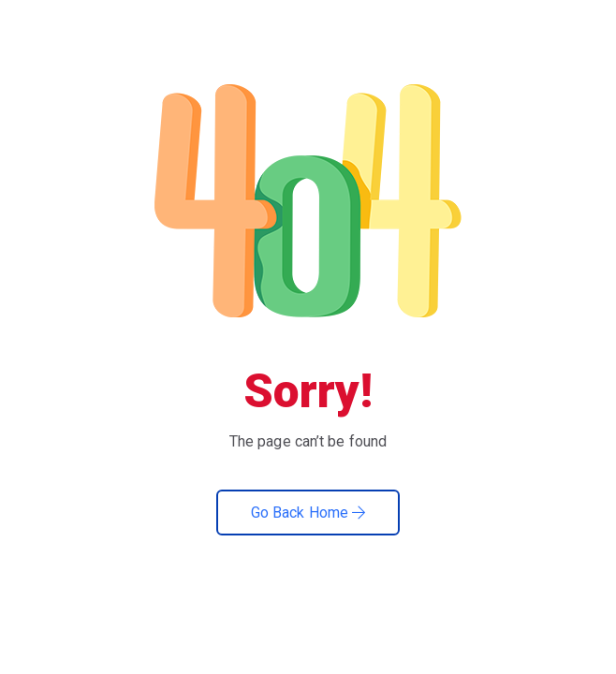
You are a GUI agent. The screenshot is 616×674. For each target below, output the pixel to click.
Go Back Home (308, 513)
